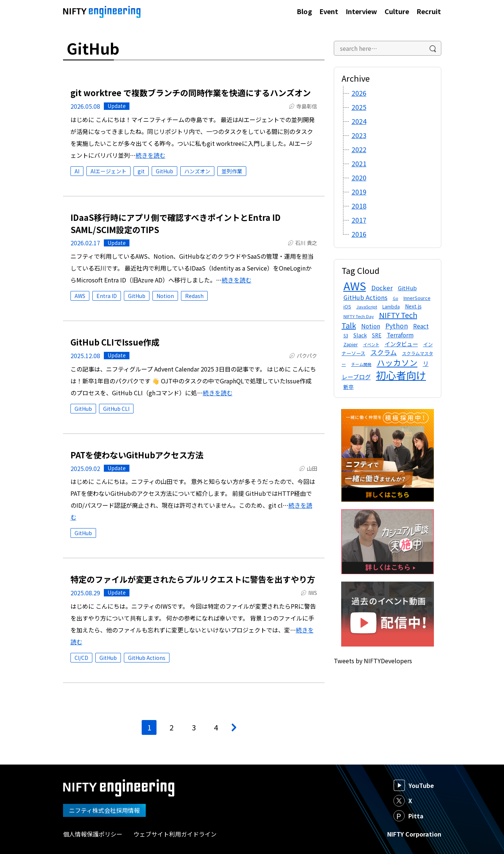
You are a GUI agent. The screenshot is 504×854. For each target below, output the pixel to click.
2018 (359, 206)
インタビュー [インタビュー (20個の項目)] (401, 344)
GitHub (164, 171)
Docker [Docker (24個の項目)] (382, 288)
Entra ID (107, 296)
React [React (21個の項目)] (421, 326)
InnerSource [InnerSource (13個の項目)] (417, 298)
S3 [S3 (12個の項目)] (346, 335)
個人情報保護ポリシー (93, 834)
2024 (359, 121)
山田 (312, 468)
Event (329, 11)
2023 (359, 135)
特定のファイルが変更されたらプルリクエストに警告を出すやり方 (193, 579)
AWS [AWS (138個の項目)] (355, 285)
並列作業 (232, 171)
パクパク (307, 356)
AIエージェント (108, 171)
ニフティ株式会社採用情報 (104, 810)
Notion (165, 296)
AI (77, 171)
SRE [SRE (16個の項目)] (377, 335)
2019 (359, 192)
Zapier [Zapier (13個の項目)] (351, 344)
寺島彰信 (307, 106)
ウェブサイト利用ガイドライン (175, 834)
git (141, 171)
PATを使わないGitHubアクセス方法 (137, 455)
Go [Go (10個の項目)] (396, 298)
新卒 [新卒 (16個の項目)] (349, 387)
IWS (313, 593)
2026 (359, 93)
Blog (304, 11)
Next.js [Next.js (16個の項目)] (413, 306)
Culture (397, 11)
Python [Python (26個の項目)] (397, 326)
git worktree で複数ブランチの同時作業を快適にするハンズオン (191, 92)
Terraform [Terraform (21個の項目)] (400, 335)
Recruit (429, 11)
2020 (359, 177)
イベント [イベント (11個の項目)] (371, 344)
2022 (359, 149)
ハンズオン (197, 171)
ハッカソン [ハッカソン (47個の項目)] (397, 362)
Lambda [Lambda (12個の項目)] (391, 306)
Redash (194, 296)
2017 (359, 220)
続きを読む (151, 155)
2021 (359, 163)
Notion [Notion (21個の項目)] (371, 326)
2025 (359, 107)
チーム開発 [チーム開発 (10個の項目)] (361, 364)
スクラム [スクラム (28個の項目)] (384, 352)
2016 (359, 234)
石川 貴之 (306, 243)
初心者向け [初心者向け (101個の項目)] (401, 375)
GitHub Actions (147, 658)
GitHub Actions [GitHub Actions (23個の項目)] (365, 297)
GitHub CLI (116, 409)
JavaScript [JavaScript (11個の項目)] (367, 307)
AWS (80, 296)
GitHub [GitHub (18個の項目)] (407, 288)
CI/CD (81, 658)
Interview (361, 11)
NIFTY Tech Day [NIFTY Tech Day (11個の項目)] (359, 316)
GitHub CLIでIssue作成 (115, 342)
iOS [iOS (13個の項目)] (347, 306)
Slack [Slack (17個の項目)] (360, 335)
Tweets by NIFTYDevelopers (373, 661)
